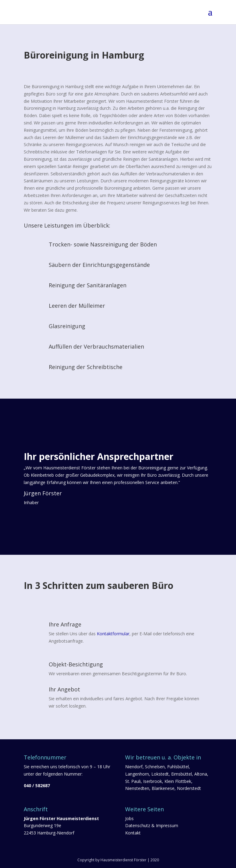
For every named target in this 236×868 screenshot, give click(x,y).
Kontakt (133, 833)
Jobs (129, 818)
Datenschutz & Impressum (152, 825)
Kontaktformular (113, 634)
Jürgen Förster (43, 493)
